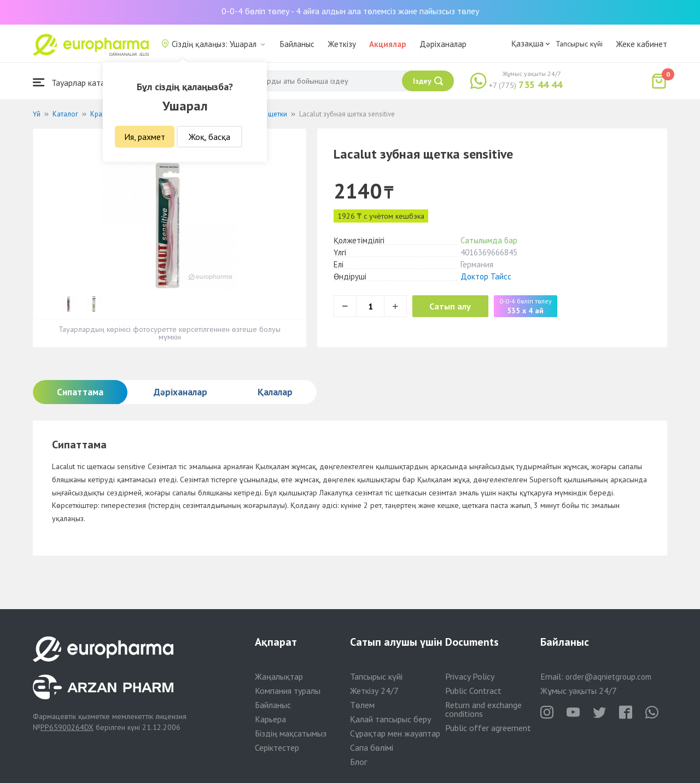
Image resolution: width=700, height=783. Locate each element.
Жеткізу (342, 44)
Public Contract (473, 691)
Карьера (270, 719)
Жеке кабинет (641, 44)
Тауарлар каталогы (78, 82)
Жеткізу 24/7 (374, 691)
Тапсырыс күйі (579, 44)
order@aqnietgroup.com (608, 677)
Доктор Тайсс (486, 276)
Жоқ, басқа (209, 137)
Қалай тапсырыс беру (390, 719)
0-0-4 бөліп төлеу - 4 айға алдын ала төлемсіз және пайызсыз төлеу (350, 11)
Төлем (362, 705)
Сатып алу (455, 306)
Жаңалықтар (279, 676)
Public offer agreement (488, 728)
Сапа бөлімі (372, 747)
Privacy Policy (470, 676)
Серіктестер (277, 747)
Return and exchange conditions (483, 709)
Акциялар (388, 44)
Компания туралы (288, 691)
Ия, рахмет (145, 137)
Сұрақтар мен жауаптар (395, 733)
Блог (358, 762)
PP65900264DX (67, 727)
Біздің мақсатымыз (291, 733)
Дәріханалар (443, 44)
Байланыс (297, 44)
